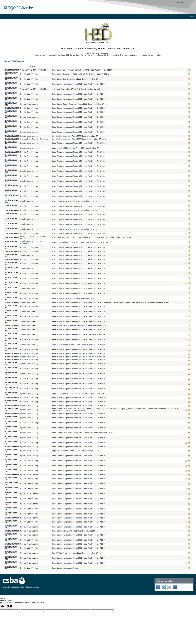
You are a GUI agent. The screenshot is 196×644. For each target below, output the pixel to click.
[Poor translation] (9, 606)
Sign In (184, 2)
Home (178, 2)
